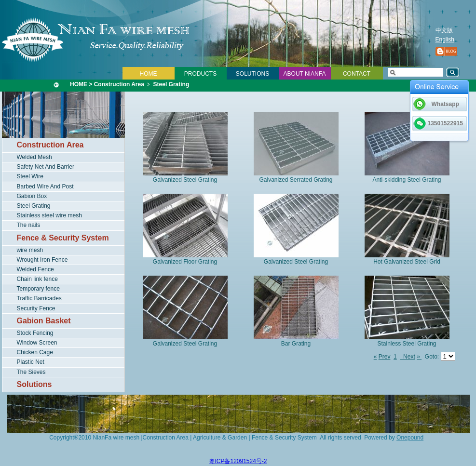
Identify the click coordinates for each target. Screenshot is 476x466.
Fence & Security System (63, 238)
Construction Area (119, 84)
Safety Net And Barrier (46, 167)
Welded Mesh (34, 157)
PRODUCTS (200, 74)
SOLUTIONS (252, 74)
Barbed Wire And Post (45, 186)
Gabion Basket (44, 321)
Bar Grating (296, 344)
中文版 (444, 30)
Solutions (34, 384)
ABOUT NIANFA (305, 74)
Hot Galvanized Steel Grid (407, 262)
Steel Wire (30, 176)
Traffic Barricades (39, 298)
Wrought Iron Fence (42, 260)
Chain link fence (37, 279)
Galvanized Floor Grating (185, 262)
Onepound (410, 438)
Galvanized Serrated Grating (296, 180)
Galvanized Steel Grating (185, 180)
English (445, 40)
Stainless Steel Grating (407, 344)
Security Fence (36, 308)
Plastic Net (31, 362)
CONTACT (357, 74)
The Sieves (31, 372)
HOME (149, 74)
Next (407, 357)
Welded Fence (35, 269)
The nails (29, 225)
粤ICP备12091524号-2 (238, 461)
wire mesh (30, 250)
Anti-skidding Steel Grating (407, 180)
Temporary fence (38, 289)
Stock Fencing (35, 333)
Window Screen (37, 343)
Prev (385, 357)
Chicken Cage (35, 352)
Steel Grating (171, 84)
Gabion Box (32, 196)
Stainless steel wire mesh (49, 215)
